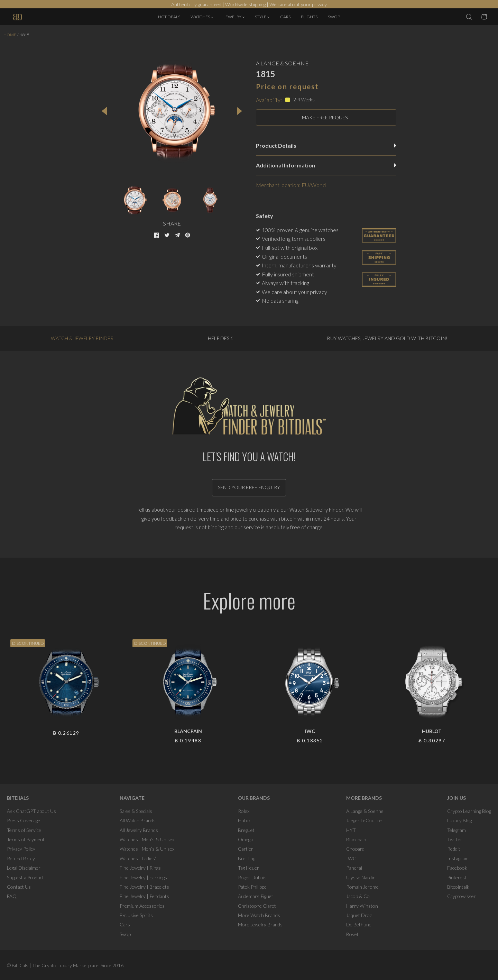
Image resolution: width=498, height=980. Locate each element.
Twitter (455, 839)
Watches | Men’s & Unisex (147, 839)
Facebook (457, 868)
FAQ (12, 896)
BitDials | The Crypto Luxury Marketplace (55, 965)
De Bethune (359, 924)
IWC (351, 858)
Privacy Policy (21, 849)
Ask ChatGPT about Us (31, 811)
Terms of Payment (26, 839)
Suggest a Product (25, 877)
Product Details (326, 145)
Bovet (352, 934)
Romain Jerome (362, 887)
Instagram (458, 858)
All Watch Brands (138, 820)
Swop (125, 934)
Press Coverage (24, 820)
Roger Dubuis (252, 877)
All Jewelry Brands (139, 830)
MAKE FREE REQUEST (326, 117)
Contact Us (19, 887)
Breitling (247, 858)
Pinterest (457, 877)
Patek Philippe (252, 887)
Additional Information (326, 165)
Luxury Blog (459, 820)
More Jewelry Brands (260, 924)
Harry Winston (362, 906)
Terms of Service (24, 830)
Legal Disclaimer (24, 868)
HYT (351, 830)
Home (10, 35)
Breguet (246, 830)
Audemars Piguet (256, 896)
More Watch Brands (259, 915)
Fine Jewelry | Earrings (143, 877)
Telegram (456, 830)
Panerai (354, 868)
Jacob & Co (358, 896)
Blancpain (356, 839)
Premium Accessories (142, 906)
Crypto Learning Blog (469, 811)
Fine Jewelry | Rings (140, 868)
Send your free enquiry (249, 487)
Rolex (244, 811)
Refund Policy (21, 858)
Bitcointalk (458, 887)
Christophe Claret (257, 906)
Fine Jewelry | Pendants (144, 896)
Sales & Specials (136, 811)
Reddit (454, 849)
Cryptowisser (462, 896)
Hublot (245, 820)
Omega (245, 839)
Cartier (246, 849)
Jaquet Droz (359, 915)
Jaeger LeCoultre (364, 820)
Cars (125, 924)
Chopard (355, 849)
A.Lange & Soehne (365, 811)
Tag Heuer (248, 868)
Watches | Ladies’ (138, 858)
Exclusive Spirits (136, 915)
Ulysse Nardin (361, 877)
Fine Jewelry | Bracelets (144, 887)
